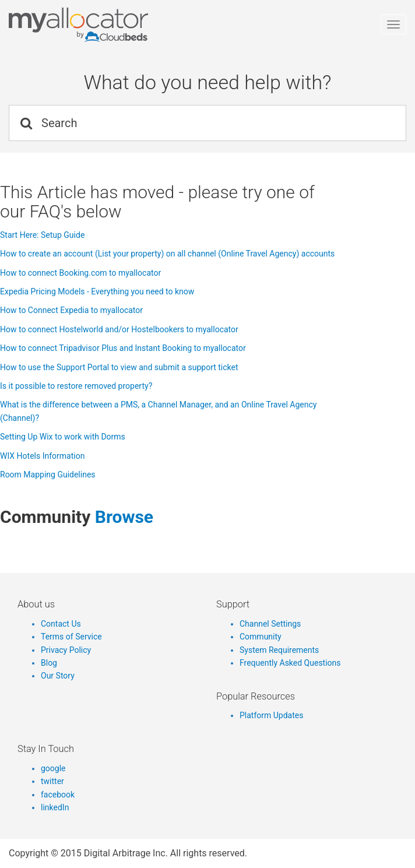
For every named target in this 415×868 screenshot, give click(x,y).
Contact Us (61, 624)
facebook (58, 795)
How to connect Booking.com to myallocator (80, 273)
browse (124, 517)
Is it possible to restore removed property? (76, 386)
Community (261, 637)
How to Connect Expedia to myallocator (71, 310)
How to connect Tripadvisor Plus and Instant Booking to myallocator (123, 348)
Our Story (58, 676)
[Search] (207, 123)
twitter (52, 781)
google (53, 768)
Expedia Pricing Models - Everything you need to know (97, 291)
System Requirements (279, 650)
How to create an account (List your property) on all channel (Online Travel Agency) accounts (167, 254)
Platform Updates (271, 715)
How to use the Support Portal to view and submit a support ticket (119, 367)
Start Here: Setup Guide (42, 235)
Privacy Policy (66, 650)
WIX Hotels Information (42, 456)
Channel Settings (270, 624)
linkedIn (55, 807)
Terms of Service (71, 637)
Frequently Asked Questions (290, 663)
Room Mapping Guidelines (48, 475)
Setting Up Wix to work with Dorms (63, 437)
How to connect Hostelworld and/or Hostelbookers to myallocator (119, 329)
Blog (49, 663)
